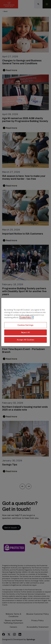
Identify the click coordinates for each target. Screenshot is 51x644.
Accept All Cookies (26, 340)
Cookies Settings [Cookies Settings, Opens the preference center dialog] (26, 325)
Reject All (26, 332)
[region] (25, 322)
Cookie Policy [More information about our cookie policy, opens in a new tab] (26, 318)
